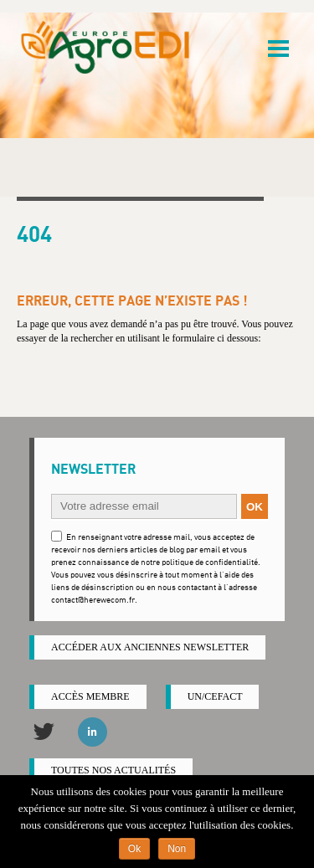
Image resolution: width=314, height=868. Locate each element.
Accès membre (90, 696)
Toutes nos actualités (113, 770)
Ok (134, 849)
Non (177, 849)
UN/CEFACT (215, 696)
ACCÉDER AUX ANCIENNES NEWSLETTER (150, 647)
